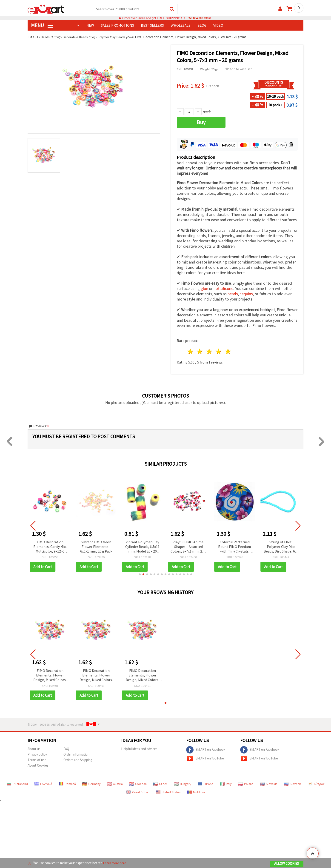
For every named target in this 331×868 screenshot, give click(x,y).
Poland (246, 784)
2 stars (200, 352)
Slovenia (293, 784)
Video (218, 26)
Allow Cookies (287, 864)
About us (34, 749)
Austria (115, 784)
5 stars (228, 352)
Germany (91, 784)
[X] (30, 863)
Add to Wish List (239, 69)
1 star (191, 352)
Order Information (76, 755)
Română (67, 784)
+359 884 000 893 (197, 18)
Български (17, 784)
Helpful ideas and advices (139, 749)
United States (168, 792)
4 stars (219, 352)
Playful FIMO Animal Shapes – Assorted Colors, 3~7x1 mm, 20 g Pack (189, 547)
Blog (202, 26)
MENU (42, 26)
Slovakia (269, 784)
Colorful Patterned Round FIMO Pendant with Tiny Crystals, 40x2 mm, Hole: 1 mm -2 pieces (235, 547)
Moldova (196, 792)
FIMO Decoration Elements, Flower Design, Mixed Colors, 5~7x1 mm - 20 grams (50, 676)
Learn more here (115, 863)
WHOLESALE (181, 26)
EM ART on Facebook (206, 750)
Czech (160, 784)
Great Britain (138, 792)
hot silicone (223, 289)
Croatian (138, 784)
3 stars (210, 352)
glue (204, 289)
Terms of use (37, 760)
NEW (90, 26)
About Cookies (38, 766)
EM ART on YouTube (205, 759)
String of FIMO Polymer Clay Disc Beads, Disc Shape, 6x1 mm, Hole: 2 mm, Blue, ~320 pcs (281, 547)
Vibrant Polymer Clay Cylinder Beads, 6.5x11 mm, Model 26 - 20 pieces (142, 547)
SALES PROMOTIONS (117, 26)
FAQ (66, 749)
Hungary (183, 784)
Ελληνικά (43, 784)
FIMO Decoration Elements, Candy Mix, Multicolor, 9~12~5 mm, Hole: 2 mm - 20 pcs (50, 547)
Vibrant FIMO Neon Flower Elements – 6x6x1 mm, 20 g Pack (96, 547)
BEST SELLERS (152, 26)
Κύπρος (316, 784)
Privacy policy (37, 755)
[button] (140, 575)
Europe (206, 784)
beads (233, 294)
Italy (226, 784)
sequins (246, 294)
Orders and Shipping (78, 760)
